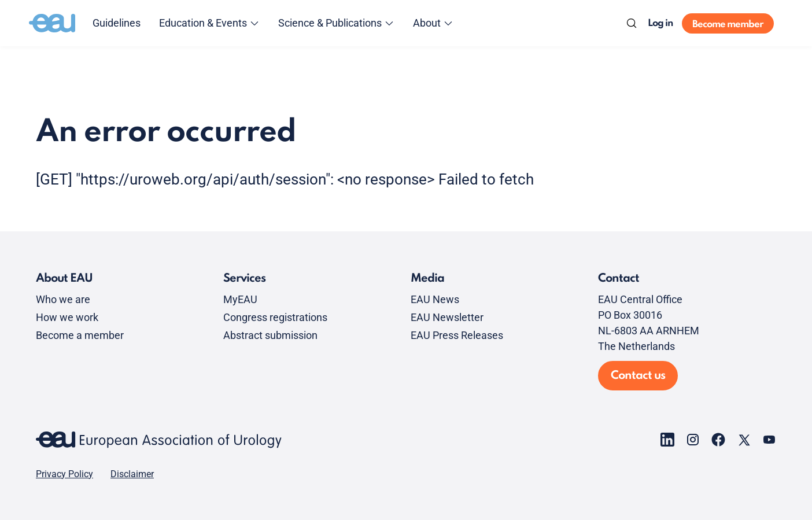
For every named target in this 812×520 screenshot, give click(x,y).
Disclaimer (132, 474)
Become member (728, 25)
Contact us (638, 376)
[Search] (632, 23)
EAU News (435, 299)
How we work (67, 317)
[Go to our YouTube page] (769, 440)
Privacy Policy (64, 474)
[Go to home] (52, 23)
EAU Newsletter (447, 317)
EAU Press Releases (457, 335)
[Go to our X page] (744, 440)
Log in (660, 23)
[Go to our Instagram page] (693, 440)
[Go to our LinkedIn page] (667, 440)
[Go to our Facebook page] (718, 440)
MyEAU (240, 299)
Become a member (80, 335)
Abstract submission (270, 335)
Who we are (63, 299)
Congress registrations (275, 317)
